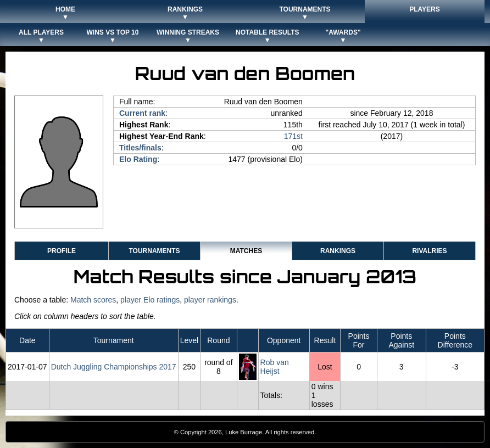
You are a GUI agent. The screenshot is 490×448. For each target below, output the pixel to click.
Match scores (93, 300)
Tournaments (154, 251)
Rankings (338, 251)
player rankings (210, 300)
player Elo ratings (150, 300)
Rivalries (429, 251)
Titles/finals (140, 148)
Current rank (142, 113)
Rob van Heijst (275, 367)
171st (293, 136)
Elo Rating (138, 159)
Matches (246, 251)
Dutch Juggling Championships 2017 (114, 367)
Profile (62, 251)
